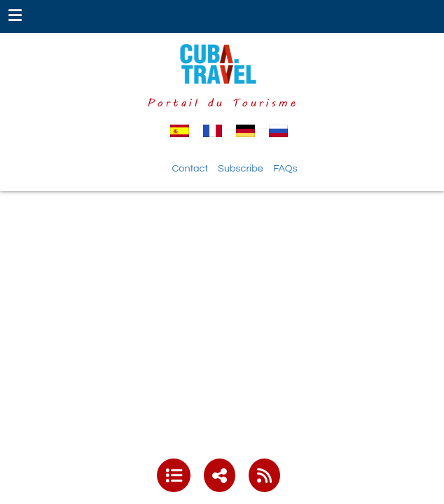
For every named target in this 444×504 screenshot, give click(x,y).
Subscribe (241, 168)
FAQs (285, 168)
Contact (190, 168)
